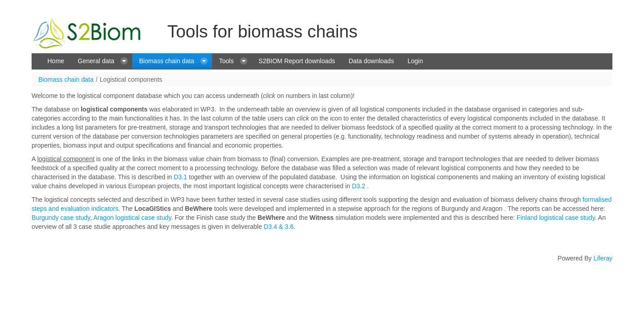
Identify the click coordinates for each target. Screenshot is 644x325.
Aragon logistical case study (132, 218)
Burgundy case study (61, 218)
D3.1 (181, 177)
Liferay (603, 258)
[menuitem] (56, 61)
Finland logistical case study (556, 218)
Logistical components (131, 79)
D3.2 (359, 186)
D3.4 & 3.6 (278, 227)
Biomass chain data (66, 79)
